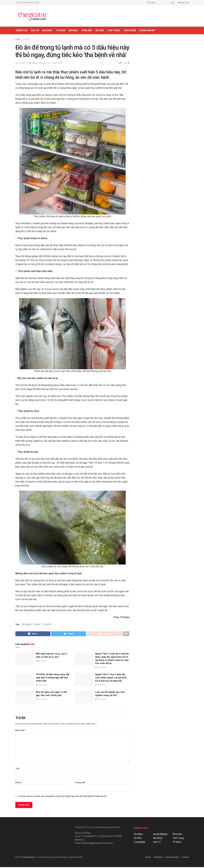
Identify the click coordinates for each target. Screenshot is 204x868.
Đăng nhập (183, 3)
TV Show (60, 30)
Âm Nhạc (73, 30)
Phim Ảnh (87, 30)
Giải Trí (35, 30)
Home (18, 39)
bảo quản (27, 624)
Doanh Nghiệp (147, 30)
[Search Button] (172, 3)
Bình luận (21, 731)
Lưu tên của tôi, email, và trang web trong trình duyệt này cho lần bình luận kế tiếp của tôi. (63, 797)
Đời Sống (47, 30)
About (148, 858)
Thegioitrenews (29, 858)
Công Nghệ (130, 30)
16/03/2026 (101, 700)
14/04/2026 (101, 686)
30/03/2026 (41, 700)
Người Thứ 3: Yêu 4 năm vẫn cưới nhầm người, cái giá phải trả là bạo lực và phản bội (111, 679)
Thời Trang (114, 30)
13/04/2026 (41, 686)
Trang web (80, 783)
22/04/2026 (41, 662)
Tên (18, 770)
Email (19, 783)
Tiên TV (79, 858)
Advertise (158, 858)
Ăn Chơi (100, 30)
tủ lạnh (47, 624)
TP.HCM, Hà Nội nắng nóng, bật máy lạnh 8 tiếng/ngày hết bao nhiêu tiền (53, 679)
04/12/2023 (20, 63)
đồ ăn (38, 624)
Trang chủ (21, 30)
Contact (185, 858)
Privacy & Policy (172, 858)
